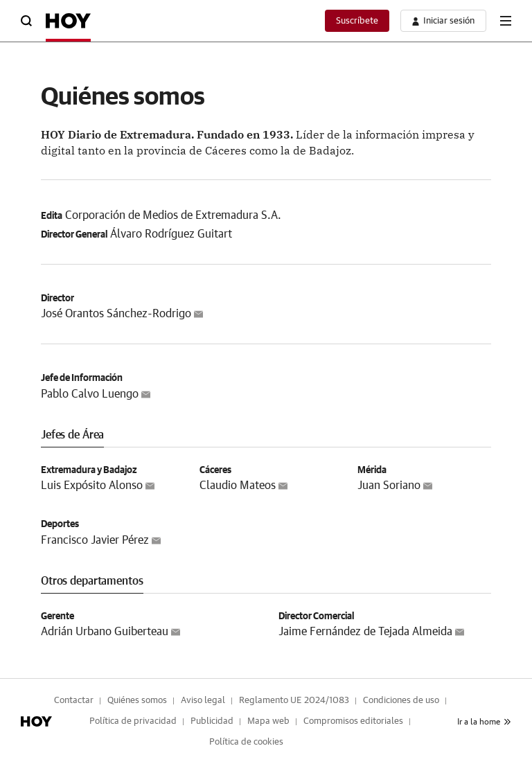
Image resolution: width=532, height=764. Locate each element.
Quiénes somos (137, 701)
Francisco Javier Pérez (95, 540)
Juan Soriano (389, 486)
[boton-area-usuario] (443, 21)
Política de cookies (246, 742)
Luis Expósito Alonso (92, 486)
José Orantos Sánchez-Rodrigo (116, 314)
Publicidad (212, 721)
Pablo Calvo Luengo (90, 394)
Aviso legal (203, 701)
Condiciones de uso (401, 701)
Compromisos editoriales (353, 721)
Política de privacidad (133, 721)
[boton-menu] (506, 21)
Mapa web (268, 721)
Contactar (74, 701)
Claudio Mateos (238, 486)
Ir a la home (484, 722)
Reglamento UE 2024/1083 (294, 701)
